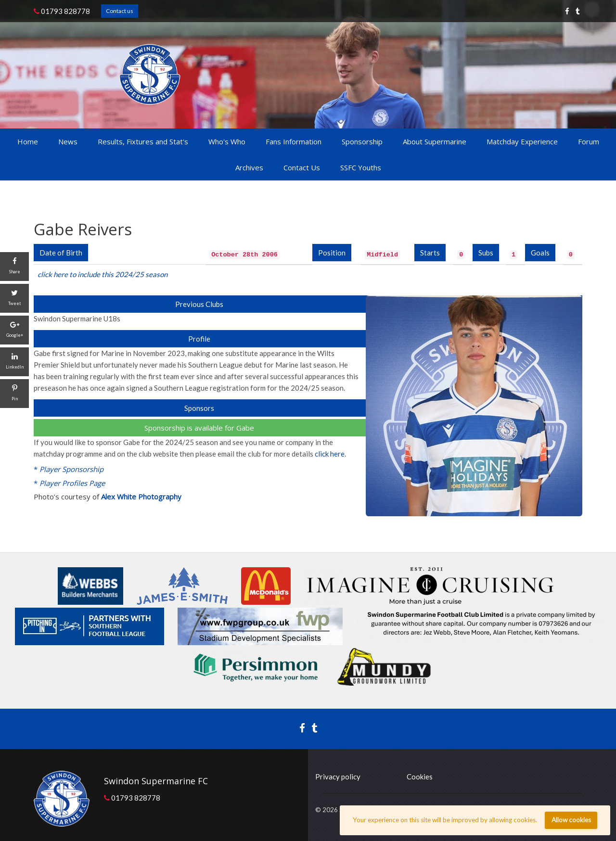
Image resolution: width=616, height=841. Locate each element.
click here (330, 454)
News (68, 141)
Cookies (420, 777)
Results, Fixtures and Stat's (143, 141)
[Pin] (14, 394)
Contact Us (302, 167)
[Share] (14, 267)
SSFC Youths (361, 167)
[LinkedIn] (14, 362)
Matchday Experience (522, 141)
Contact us (120, 11)
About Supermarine (435, 141)
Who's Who (227, 141)
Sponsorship (362, 141)
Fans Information (294, 141)
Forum (589, 141)
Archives (249, 167)
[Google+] (14, 330)
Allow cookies (571, 820)
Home (28, 141)
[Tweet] (14, 298)
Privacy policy (338, 777)
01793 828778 (62, 11)
